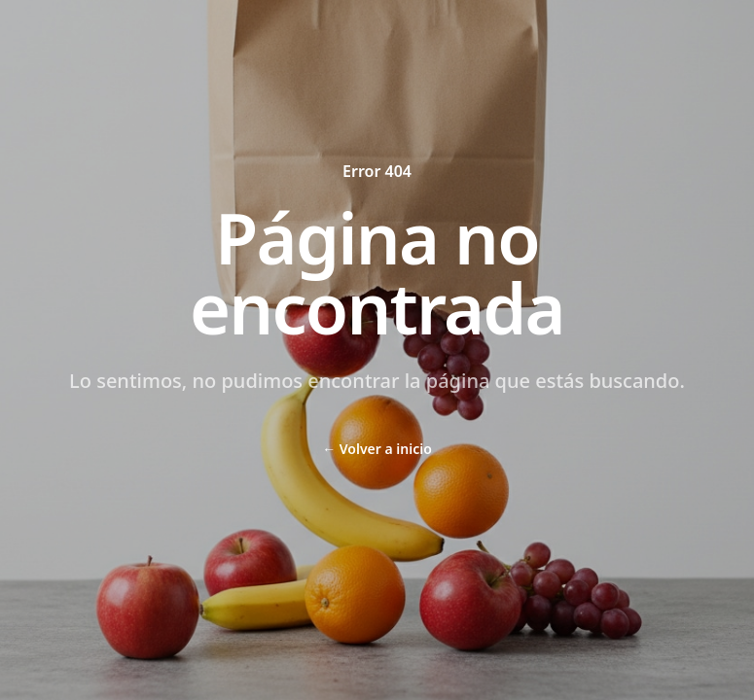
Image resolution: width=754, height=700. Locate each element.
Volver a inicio (377, 449)
